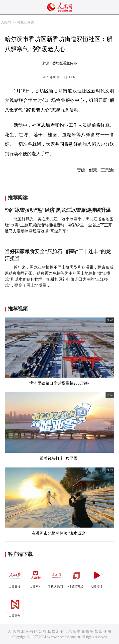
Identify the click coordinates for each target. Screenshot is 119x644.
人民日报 (15, 578)
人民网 (6, 22)
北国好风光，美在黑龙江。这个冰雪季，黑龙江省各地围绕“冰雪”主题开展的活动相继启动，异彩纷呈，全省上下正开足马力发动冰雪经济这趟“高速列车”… (59, 225)
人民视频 (97, 578)
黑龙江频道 (25, 22)
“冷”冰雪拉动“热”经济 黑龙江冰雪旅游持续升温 (58, 210)
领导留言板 (76, 578)
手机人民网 (56, 578)
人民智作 (15, 607)
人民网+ (35, 578)
